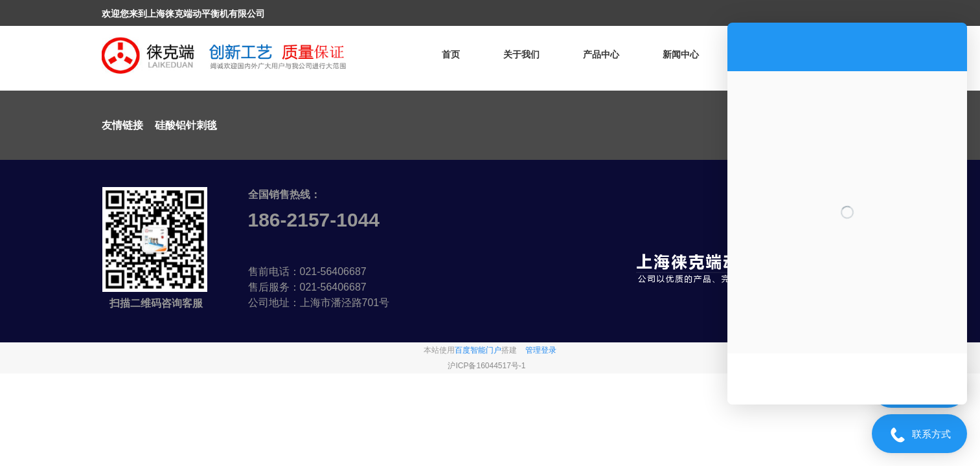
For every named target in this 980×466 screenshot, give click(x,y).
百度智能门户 (478, 350)
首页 (451, 54)
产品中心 (601, 54)
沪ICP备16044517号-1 (486, 366)
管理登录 (541, 350)
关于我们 (521, 54)
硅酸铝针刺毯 (186, 125)
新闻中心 (681, 54)
